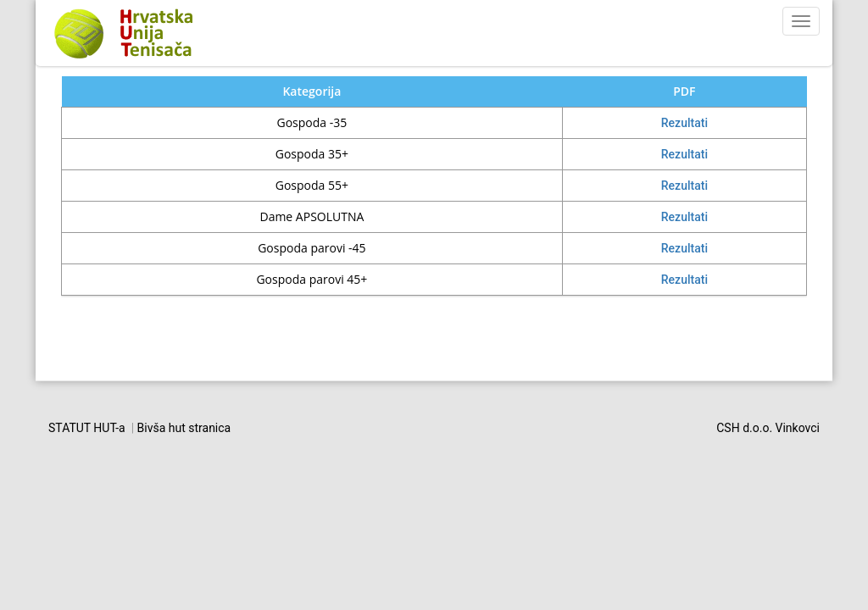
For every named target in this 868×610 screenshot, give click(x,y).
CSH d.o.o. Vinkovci (768, 428)
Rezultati (684, 123)
